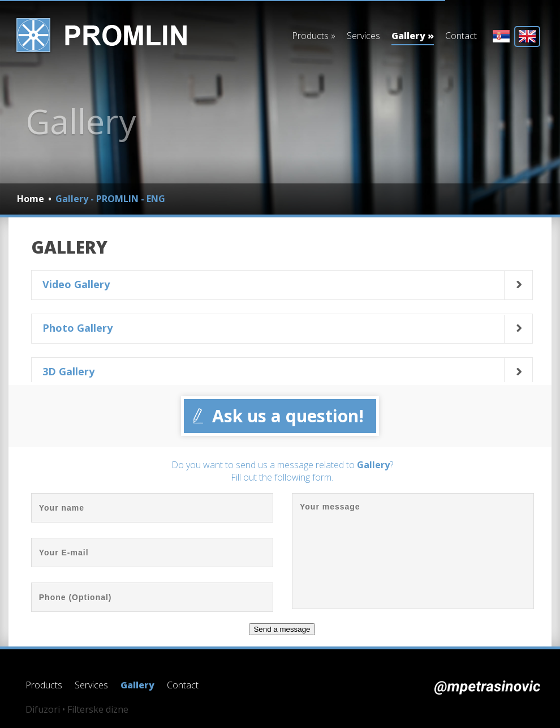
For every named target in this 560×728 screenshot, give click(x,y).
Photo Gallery (77, 328)
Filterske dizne (98, 709)
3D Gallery (68, 371)
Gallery (413, 37)
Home (31, 199)
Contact (461, 36)
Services (363, 36)
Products (314, 36)
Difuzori (43, 709)
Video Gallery (76, 284)
